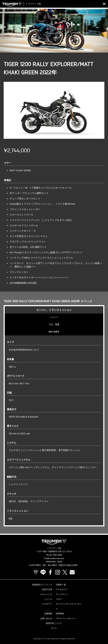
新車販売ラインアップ (42, 585)
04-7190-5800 (56, 555)
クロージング (46, 594)
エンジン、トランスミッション (54, 310)
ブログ (59, 599)
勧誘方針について (54, 623)
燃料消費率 (54, 332)
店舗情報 (48, 614)
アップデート (62, 594)
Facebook (50, 572)
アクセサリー (62, 589)
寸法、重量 (54, 324)
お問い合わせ (46, 618)
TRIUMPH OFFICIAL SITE (36, 572)
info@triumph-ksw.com (54, 558)
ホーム (54, 628)
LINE (43, 572)
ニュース (48, 599)
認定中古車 (47, 589)
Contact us (72, 572)
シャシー (54, 317)
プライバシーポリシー (66, 618)
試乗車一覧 (61, 585)
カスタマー (47, 604)
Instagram (58, 572)
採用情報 (60, 614)
